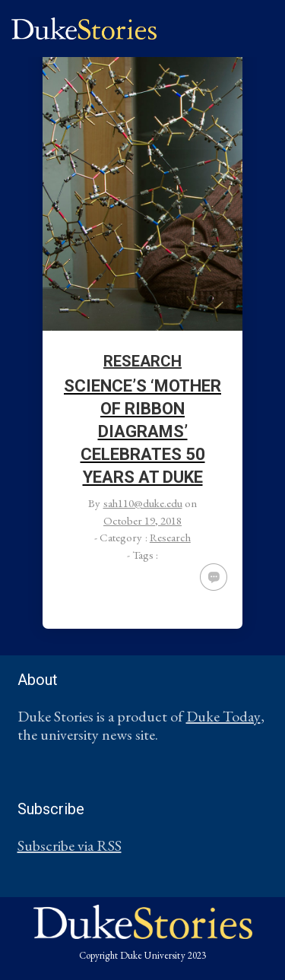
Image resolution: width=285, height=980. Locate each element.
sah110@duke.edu (143, 503)
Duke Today (223, 716)
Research (142, 361)
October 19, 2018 (142, 520)
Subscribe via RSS (70, 845)
